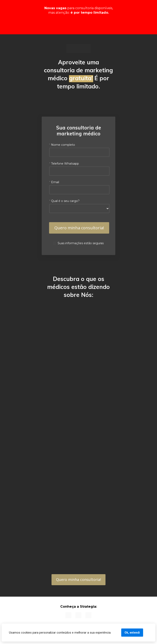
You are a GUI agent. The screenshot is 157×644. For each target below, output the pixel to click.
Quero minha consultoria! (78, 579)
